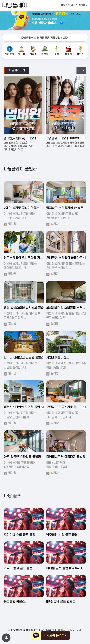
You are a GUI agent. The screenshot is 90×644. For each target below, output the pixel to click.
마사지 (22, 51)
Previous (79, 70)
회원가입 (65, 5)
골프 (57, 51)
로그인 (74, 5)
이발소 (33, 51)
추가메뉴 (83, 5)
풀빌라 (68, 51)
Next (84, 70)
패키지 (80, 51)
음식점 (45, 51)
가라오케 (10, 51)
